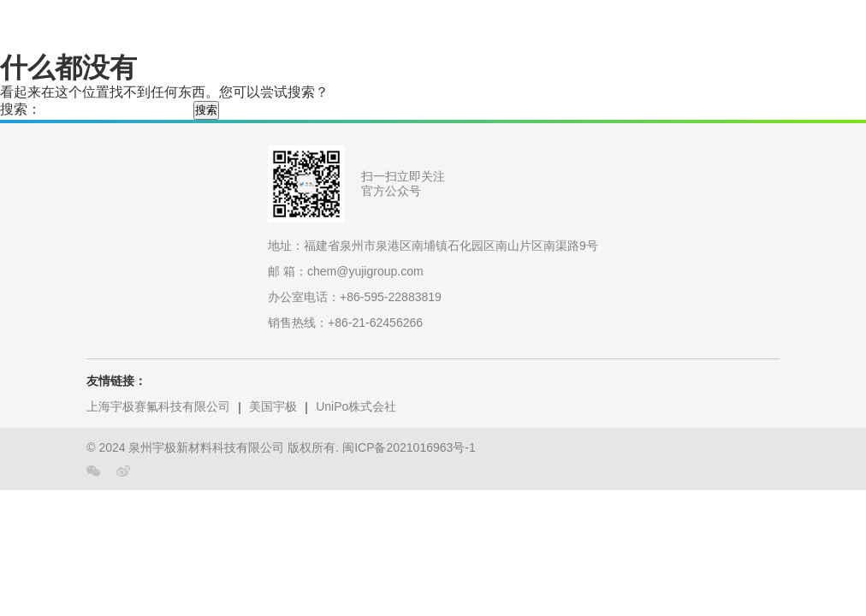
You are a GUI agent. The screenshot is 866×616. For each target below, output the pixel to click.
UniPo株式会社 (356, 406)
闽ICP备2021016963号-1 (409, 447)
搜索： (21, 109)
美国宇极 (273, 406)
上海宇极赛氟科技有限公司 (158, 406)
